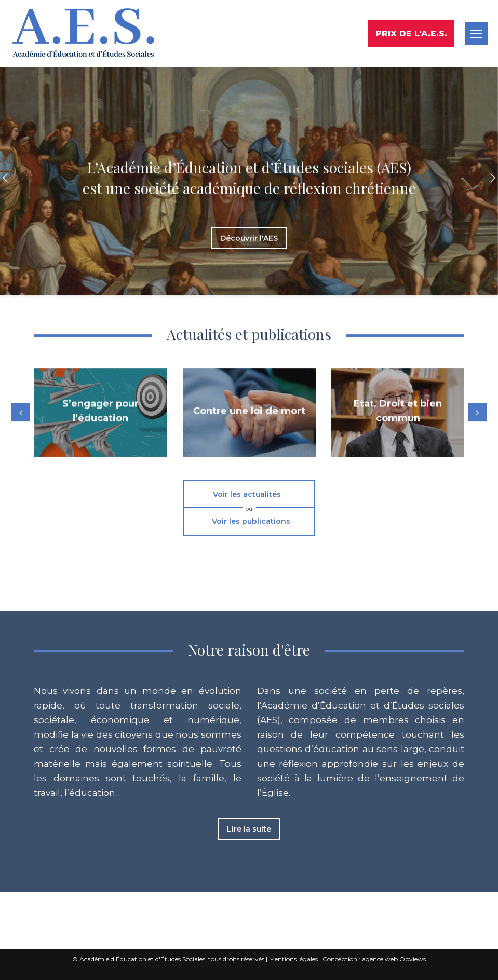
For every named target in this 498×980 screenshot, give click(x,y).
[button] (5, 106)
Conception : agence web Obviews (374, 959)
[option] (249, 106)
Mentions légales (293, 959)
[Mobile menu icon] (476, 34)
